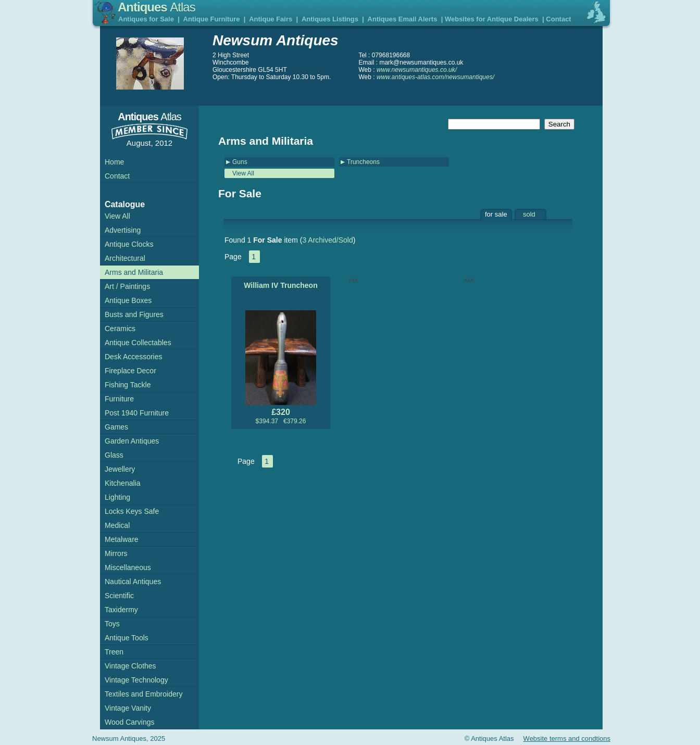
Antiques (157, 7)
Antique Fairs (271, 19)
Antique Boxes (128, 300)
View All (243, 173)
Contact (558, 19)
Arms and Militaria (134, 272)
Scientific (119, 596)
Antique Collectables (138, 343)
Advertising (123, 230)
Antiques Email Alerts (403, 19)
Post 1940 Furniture (137, 413)
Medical (117, 525)
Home (114, 162)
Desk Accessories (133, 357)
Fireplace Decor (130, 371)
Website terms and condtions (567, 738)
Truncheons (363, 162)
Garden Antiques (132, 441)
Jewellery (120, 469)
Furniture (119, 399)
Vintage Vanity (128, 708)
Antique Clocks (129, 244)
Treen (114, 652)
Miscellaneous (128, 567)
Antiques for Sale (146, 19)
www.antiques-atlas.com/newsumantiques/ (435, 77)
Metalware (122, 539)
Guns (240, 162)
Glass (114, 455)
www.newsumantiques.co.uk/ (417, 70)
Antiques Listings (330, 19)
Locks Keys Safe (132, 511)
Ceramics (120, 329)
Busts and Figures (134, 314)
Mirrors (116, 553)
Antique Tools (127, 638)
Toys (112, 624)
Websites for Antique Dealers (492, 19)
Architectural (125, 258)
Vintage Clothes (130, 666)
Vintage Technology (136, 680)
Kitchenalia (123, 483)
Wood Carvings (129, 722)
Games (116, 427)
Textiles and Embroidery (143, 694)
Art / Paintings (127, 286)
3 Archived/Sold (327, 240)
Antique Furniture (212, 19)
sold (529, 214)
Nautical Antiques (133, 582)
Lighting (117, 497)
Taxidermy (121, 610)
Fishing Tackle (128, 385)
